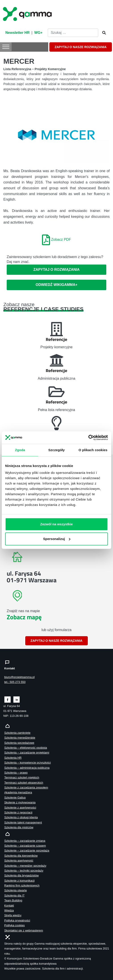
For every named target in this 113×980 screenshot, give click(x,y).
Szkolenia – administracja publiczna (27, 768)
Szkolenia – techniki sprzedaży (24, 871)
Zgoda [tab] (20, 450)
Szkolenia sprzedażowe (19, 743)
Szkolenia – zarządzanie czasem (25, 846)
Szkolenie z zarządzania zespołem (26, 787)
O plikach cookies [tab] (93, 450)
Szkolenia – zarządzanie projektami (27, 753)
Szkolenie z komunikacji (19, 881)
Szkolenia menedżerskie (20, 738)
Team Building (13, 900)
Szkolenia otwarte (16, 890)
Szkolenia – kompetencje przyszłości (27, 763)
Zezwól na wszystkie (56, 524)
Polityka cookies (15, 925)
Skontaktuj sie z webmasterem (24, 930)
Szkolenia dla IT (14, 895)
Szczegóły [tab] (56, 450)
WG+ (39, 33)
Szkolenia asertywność (19, 861)
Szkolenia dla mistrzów (19, 827)
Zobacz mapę (24, 617)
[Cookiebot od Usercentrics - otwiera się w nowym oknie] (88, 438)
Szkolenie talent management (23, 822)
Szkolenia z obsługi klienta (21, 817)
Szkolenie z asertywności (20, 808)
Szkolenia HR (13, 758)
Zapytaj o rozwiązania (57, 270)
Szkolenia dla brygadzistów (21, 875)
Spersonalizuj (57, 539)
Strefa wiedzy (13, 915)
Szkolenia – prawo (16, 773)
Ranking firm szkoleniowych (22, 885)
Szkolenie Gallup (15, 798)
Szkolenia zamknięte (17, 733)
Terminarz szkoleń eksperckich (24, 783)
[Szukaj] (103, 33)
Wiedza (9, 910)
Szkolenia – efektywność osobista (26, 748)
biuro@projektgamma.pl (19, 677)
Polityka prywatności (17, 920)
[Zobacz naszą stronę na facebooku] (7, 699)
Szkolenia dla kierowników (21, 856)
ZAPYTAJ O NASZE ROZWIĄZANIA (81, 47)
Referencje (56, 339)
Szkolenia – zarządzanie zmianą (25, 841)
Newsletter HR (17, 33)
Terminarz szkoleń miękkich (22, 777)
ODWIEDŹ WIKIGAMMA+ (56, 285)
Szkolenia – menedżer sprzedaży (25, 866)
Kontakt (9, 906)
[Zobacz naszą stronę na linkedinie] (17, 699)
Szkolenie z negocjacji (18, 812)
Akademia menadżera (18, 792)
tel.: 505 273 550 (15, 682)
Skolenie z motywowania (20, 802)
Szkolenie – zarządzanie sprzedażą (27, 851)
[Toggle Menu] (6, 47)
